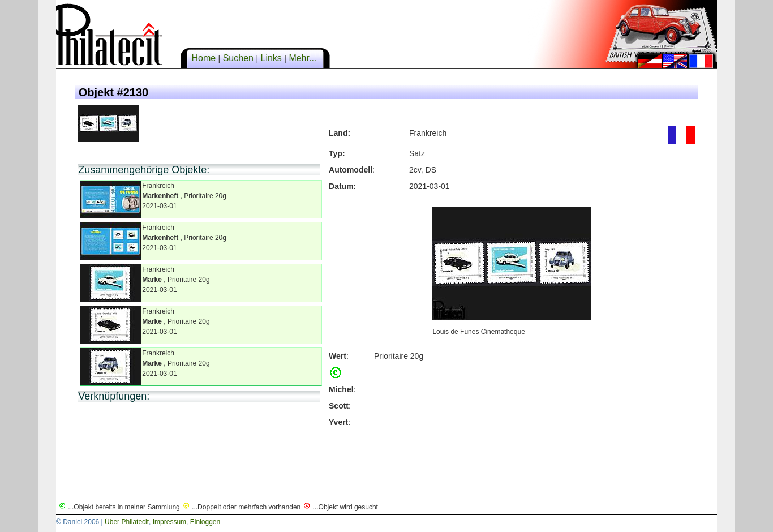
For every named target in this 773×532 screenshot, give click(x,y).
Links (271, 58)
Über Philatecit (127, 522)
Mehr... (303, 58)
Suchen (238, 58)
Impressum (169, 522)
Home (204, 58)
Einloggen (205, 522)
